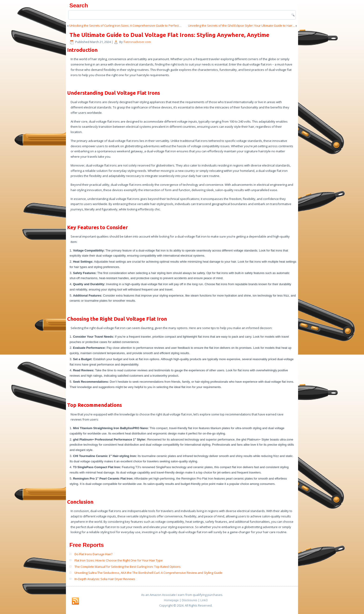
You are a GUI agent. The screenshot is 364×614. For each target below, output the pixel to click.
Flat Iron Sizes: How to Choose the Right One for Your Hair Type (119, 560)
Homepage (171, 600)
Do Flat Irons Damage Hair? (93, 554)
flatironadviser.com (137, 42)
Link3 (204, 600)
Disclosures (190, 600)
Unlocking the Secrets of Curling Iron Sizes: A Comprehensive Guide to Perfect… (125, 26)
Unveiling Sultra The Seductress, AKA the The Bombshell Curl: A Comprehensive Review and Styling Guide (148, 573)
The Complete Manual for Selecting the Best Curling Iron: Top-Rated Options (128, 567)
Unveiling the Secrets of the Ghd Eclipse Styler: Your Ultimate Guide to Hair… (241, 26)
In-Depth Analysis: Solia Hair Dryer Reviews (105, 579)
